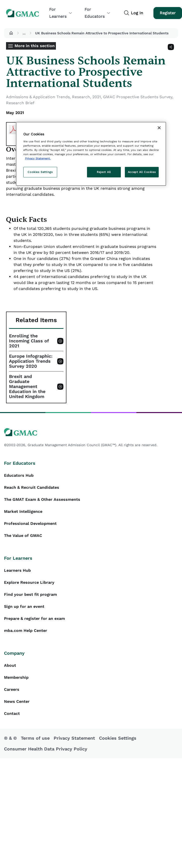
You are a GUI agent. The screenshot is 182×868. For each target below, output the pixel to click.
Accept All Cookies (142, 172)
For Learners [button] (61, 13)
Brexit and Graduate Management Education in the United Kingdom (27, 387)
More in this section (35, 46)
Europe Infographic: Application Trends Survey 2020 (31, 361)
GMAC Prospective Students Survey (138, 97)
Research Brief (20, 103)
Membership (16, 677)
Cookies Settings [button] (118, 738)
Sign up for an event (24, 606)
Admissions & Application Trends (38, 97)
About (10, 665)
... (24, 33)
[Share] (171, 47)
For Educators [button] (98, 13)
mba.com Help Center (26, 631)
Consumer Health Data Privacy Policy (46, 749)
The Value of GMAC (23, 536)
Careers (12, 689)
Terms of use (35, 738)
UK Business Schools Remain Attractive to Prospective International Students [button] (102, 33)
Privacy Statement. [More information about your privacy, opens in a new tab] (38, 158)
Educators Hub (19, 475)
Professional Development (30, 523)
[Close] (159, 128)
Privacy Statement (74, 738)
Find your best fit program (30, 594)
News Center (17, 701)
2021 (97, 97)
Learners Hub (17, 570)
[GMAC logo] (91, 432)
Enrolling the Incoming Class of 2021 (29, 341)
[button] (11, 33)
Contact (12, 713)
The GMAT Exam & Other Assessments (42, 499)
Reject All (104, 172)
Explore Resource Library (29, 582)
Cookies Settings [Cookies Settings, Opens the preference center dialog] (40, 172)
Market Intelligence (23, 511)
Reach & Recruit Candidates (32, 487)
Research (81, 97)
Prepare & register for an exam (34, 618)
